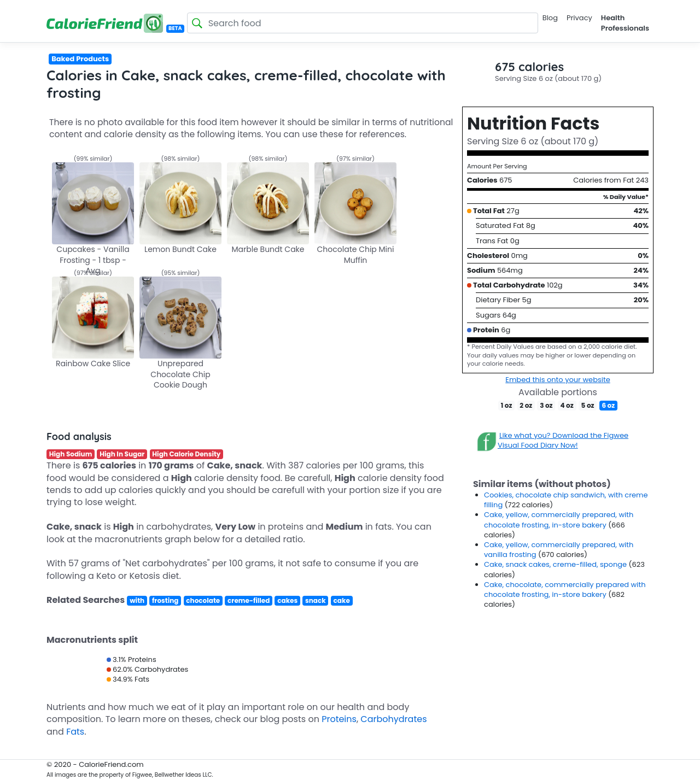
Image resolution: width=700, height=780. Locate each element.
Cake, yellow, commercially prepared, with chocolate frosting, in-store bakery (559, 520)
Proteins (339, 719)
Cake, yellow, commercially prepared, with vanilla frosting (559, 550)
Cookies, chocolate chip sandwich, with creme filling (566, 500)
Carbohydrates (393, 719)
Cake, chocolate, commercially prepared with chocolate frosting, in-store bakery (565, 590)
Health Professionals (625, 23)
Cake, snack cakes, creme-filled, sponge (556, 564)
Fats (75, 732)
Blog (550, 18)
